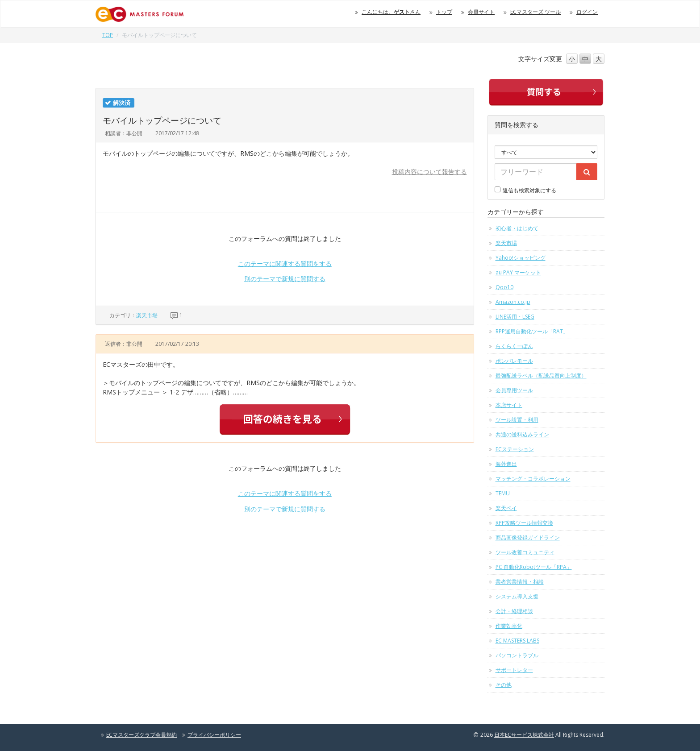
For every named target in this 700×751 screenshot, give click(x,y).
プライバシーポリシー (214, 735)
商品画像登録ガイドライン (528, 537)
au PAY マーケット (518, 272)
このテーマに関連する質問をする (285, 263)
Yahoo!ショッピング (521, 258)
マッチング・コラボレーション (533, 479)
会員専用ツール (514, 390)
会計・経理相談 (514, 611)
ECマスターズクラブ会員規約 (142, 735)
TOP (108, 35)
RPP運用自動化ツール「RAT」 (532, 331)
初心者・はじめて (517, 228)
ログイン (587, 12)
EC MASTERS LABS (517, 641)
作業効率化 (509, 626)
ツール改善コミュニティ (525, 552)
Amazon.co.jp (513, 302)
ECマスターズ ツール (535, 12)
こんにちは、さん (391, 12)
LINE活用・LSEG (515, 317)
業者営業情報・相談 (520, 582)
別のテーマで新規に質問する (285, 279)
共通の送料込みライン (522, 434)
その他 (504, 685)
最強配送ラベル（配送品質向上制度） (541, 375)
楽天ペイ (506, 508)
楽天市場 (147, 315)
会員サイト (481, 12)
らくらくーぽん (514, 346)
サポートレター (514, 670)
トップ (444, 12)
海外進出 (506, 464)
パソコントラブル (517, 655)
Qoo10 (504, 287)
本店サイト (509, 405)
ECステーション (515, 449)
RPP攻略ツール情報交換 (524, 523)
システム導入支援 (517, 596)
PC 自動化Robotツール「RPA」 (534, 567)
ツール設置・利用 (517, 420)
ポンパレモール (514, 361)
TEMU (503, 493)
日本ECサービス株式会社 (524, 735)
